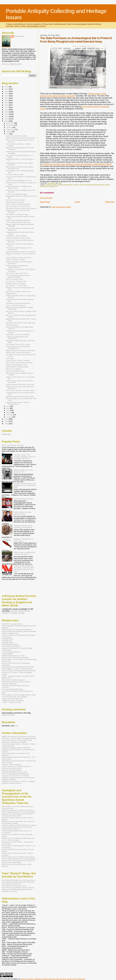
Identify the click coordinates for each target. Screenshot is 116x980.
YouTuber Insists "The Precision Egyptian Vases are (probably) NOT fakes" (25, 457)
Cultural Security (8, 746)
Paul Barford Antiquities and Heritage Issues (18, 880)
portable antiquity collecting (54, 185)
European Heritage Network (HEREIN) (16, 748)
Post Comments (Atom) (61, 207)
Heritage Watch (8, 642)
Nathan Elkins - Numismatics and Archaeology (19, 659)
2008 (7, 424)
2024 (7, 91)
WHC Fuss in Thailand (13, 369)
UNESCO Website (9, 779)
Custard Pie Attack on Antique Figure (18, 238)
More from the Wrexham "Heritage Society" (20, 390)
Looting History (8, 654)
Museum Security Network (12, 770)
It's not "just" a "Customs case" (16, 281)
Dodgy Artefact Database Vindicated (18, 220)
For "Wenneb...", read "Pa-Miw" (16, 285)
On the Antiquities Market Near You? (18, 222)
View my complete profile (12, 64)
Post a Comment (46, 198)
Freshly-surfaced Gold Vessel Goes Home (20, 385)
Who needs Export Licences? (13, 445)
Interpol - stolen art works (11, 764)
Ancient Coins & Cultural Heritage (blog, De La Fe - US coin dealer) (18, 839)
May (8, 408)
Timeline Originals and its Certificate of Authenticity (23, 526)
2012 (7, 119)
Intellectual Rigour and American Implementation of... (17, 266)
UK (56, 186)
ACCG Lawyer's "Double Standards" (18, 204)
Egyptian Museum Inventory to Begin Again (20, 350)
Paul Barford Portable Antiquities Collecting (18, 882)
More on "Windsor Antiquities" (16, 305)
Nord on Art (6, 661)
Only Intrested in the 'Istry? (15, 202)
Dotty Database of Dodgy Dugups (17, 367)
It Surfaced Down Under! (11, 646)
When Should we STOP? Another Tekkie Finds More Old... (19, 168)
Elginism (5, 628)
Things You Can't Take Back (12, 699)
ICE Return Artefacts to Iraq (15, 371)
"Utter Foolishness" (12, 325)
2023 (7, 93)
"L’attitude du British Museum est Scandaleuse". (17, 338)
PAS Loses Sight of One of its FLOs (18, 206)
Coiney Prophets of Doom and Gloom (18, 258)
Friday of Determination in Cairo (17, 365)
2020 (7, 100)
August (9, 132)
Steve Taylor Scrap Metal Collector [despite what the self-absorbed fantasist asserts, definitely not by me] (18, 889)
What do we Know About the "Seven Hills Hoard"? (24, 553)
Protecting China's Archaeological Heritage (18, 667)
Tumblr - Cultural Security (11, 702)
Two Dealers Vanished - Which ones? (18, 291)
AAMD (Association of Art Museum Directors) (19, 736)
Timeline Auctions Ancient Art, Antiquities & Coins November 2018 (25, 485)
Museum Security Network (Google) (15, 657)
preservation (68, 185)
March (9, 413)
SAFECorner (7, 678)
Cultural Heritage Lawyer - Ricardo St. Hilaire (19, 744)
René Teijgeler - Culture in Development (17, 669)
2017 (7, 107)
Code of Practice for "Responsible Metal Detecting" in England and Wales (17, 741)
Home (78, 202)
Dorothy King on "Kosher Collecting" (18, 360)
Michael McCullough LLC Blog (13, 656)
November (10, 125)
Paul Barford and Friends (11, 884)
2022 (7, 96)
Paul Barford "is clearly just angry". (17, 214)
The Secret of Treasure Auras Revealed (19, 363)
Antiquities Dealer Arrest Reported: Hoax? (20, 396)
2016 (7, 110)
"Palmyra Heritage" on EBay (15, 260)
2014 (7, 114)
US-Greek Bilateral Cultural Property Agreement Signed (18, 276)
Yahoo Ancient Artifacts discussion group (17, 827)
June (8, 406)
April (8, 410)
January (9, 417)
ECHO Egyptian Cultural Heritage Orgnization (19, 626)
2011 (7, 121)
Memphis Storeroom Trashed (16, 283)
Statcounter (6, 434)
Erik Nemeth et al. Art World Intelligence (17, 629)
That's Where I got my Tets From (17, 273)
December (10, 123)
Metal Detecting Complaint (24, 499)
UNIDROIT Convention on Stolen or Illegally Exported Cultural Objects (18, 782)
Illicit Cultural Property (10, 644)
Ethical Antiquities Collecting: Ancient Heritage (19, 631)
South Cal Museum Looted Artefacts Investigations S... (18, 347)
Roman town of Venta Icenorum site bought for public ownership (73, 95)
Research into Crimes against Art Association (19, 670)
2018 (7, 105)
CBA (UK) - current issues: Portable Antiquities (19, 738)
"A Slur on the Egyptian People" (16, 194)
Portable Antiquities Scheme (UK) (14, 772)
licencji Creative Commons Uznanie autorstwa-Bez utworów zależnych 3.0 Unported (53, 979)
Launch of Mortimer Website (15, 200)
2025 (7, 89)
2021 (7, 98)
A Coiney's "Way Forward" (15, 175)
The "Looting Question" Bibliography (15, 774)
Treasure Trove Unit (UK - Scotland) (15, 776)
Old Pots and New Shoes (14, 279)
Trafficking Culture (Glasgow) (13, 700)
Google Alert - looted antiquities (16, 236)
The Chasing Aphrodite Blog (12, 689)
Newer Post (45, 202)
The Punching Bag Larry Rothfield (15, 697)
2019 (7, 103)
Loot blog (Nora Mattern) (11, 652)
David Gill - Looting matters (12, 624)
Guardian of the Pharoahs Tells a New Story (21, 323)
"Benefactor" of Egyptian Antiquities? (18, 303)
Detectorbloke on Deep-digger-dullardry (23, 513)
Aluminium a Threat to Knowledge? (18, 335)
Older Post (110, 202)
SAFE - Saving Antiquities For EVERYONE (18, 676)
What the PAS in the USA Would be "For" (23, 471)
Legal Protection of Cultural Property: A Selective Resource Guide (16, 767)
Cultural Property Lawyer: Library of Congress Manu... (18, 403)
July (8, 134)
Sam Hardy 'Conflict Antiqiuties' (14, 680)
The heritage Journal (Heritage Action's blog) (19, 695)
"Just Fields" (10, 358)
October (9, 127)
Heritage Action (8, 639)
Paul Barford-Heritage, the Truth (14, 886)
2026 (7, 87)
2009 (7, 421)
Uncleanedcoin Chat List (11, 829)
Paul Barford (19, 36)
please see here (8, 715)
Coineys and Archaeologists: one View (19, 180)
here (16, 726)
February (10, 415)
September (11, 130)
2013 (7, 116)
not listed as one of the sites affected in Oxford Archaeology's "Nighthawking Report (77, 164)
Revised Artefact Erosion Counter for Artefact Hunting (16, 612)
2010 (7, 419)
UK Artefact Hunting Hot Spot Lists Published (21, 208)
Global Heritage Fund (10, 633)
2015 (7, 112)
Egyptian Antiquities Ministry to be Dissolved (21, 252)
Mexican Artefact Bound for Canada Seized (20, 138)
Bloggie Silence (11, 293)
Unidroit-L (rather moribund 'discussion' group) (19, 825)
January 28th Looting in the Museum (18, 352)
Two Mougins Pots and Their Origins (18, 344)
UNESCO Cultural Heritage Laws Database (18, 778)
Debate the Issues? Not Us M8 (16, 136)
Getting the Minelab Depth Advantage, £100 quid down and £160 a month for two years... (24, 569)
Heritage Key (7, 641)
